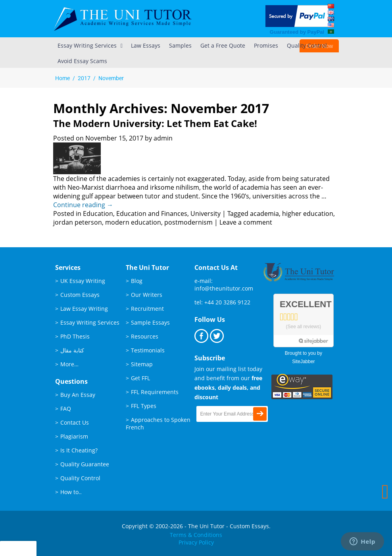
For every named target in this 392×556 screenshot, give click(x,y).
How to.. (71, 492)
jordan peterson (78, 222)
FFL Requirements (155, 392)
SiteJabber (303, 362)
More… (69, 364)
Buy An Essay (78, 395)
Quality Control (80, 478)
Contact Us (75, 422)
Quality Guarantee (85, 464)
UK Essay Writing (83, 281)
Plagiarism (74, 436)
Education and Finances (152, 214)
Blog (137, 281)
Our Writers (147, 295)
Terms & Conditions (196, 535)
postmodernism (188, 222)
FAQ (66, 409)
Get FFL (140, 378)
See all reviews (304, 327)
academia (264, 214)
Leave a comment (246, 222)
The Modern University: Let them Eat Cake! (155, 123)
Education (98, 214)
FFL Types (144, 406)
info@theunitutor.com (224, 288)
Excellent (306, 304)
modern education (133, 222)
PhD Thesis (75, 336)
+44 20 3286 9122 (227, 302)
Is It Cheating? (79, 450)
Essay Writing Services (90, 322)
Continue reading (83, 205)
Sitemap (142, 364)
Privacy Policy (196, 542)
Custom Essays (80, 295)
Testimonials (148, 350)
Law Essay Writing (84, 309)
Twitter (217, 336)
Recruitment (147, 309)
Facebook (201, 336)
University (206, 214)
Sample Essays (150, 322)
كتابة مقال (72, 350)
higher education (308, 214)
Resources (145, 336)
